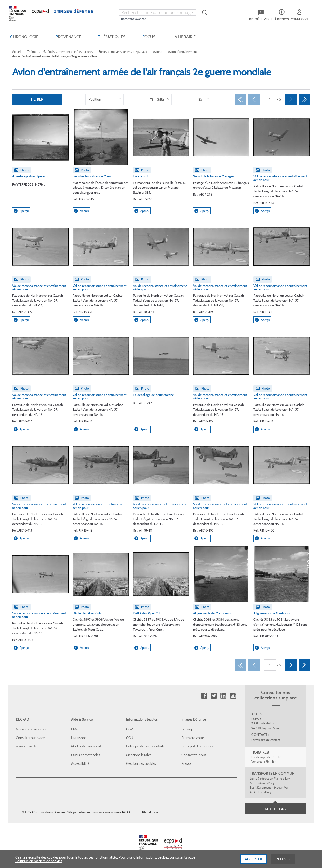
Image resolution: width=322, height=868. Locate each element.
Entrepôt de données (198, 746)
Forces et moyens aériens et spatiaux (123, 52)
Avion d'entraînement (183, 52)
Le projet (188, 729)
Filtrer (37, 99)
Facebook (204, 696)
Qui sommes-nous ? (31, 729)
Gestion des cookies (141, 763)
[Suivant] (291, 99)
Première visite (193, 738)
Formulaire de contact (266, 740)
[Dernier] (304, 99)
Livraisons (79, 738)
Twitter (214, 696)
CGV (130, 729)
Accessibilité (80, 763)
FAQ (74, 729)
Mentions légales (139, 755)
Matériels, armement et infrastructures (68, 52)
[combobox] (158, 12)
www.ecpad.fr (26, 746)
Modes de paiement (86, 746)
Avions (158, 52)
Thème (32, 52)
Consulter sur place (30, 738)
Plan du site (150, 812)
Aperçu (21, 211)
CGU (130, 738)
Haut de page (276, 809)
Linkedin (223, 696)
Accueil (17, 52)
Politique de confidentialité (146, 746)
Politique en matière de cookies (39, 863)
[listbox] (104, 99)
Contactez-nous (194, 755)
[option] (104, 99)
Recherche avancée (133, 19)
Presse (186, 763)
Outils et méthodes (86, 755)
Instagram (233, 696)
